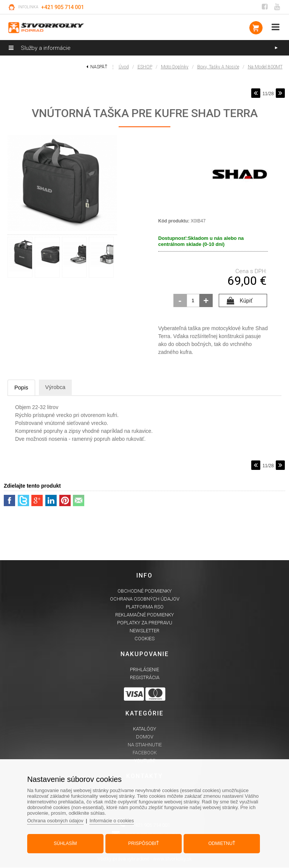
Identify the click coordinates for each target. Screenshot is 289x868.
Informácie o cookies (115, 820)
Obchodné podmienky (144, 591)
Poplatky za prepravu (145, 623)
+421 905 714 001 (63, 7)
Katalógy (144, 729)
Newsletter (144, 631)
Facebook (145, 753)
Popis (22, 388)
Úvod (124, 67)
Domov (145, 737)
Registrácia (145, 678)
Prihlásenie (144, 670)
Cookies (144, 639)
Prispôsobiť (143, 843)
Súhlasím (66, 843)
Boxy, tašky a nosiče (218, 67)
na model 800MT (265, 67)
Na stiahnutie (145, 745)
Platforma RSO (145, 607)
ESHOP (145, 67)
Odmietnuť (220, 843)
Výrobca (57, 387)
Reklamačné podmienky (144, 615)
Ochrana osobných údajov (145, 599)
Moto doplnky (175, 67)
